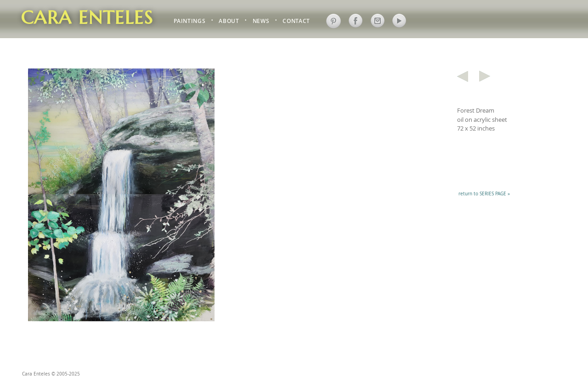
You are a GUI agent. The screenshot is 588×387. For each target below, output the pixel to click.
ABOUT (229, 21)
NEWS (261, 21)
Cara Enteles (87, 17)
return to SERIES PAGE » (484, 193)
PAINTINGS (189, 21)
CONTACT (296, 21)
